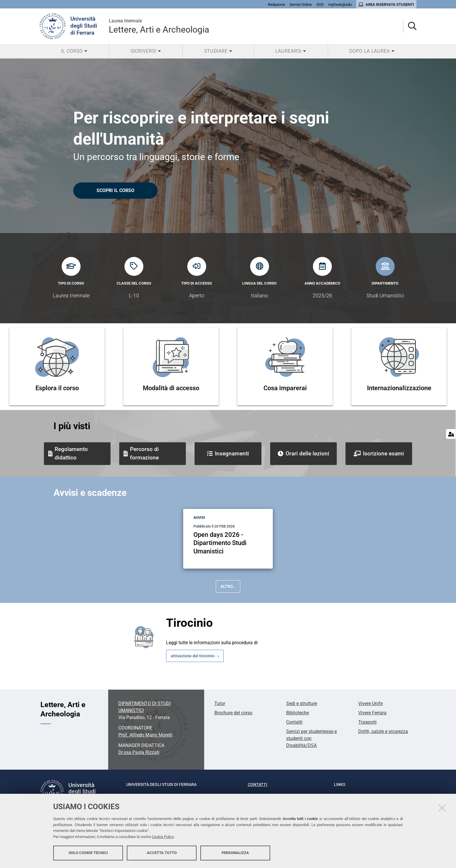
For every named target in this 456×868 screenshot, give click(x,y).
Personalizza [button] (235, 853)
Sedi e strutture (302, 703)
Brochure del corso (233, 713)
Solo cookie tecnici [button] (88, 853)
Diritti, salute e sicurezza (383, 731)
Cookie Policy (163, 837)
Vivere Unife (370, 703)
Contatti (294, 722)
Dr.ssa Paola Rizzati (139, 752)
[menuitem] (74, 51)
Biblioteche (298, 713)
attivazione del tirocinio (193, 656)
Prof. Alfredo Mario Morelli (145, 735)
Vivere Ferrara (372, 713)
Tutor (220, 703)
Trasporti (367, 722)
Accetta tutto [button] (162, 853)
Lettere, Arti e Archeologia (159, 26)
